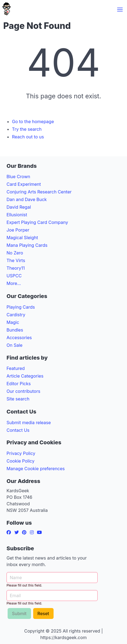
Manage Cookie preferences (36, 469)
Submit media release (29, 423)
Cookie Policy (21, 461)
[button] (120, 10)
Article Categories (25, 376)
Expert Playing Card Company (37, 222)
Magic (13, 322)
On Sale (15, 345)
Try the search (27, 129)
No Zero (15, 253)
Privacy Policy (21, 453)
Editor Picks (19, 384)
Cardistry (16, 315)
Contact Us (18, 430)
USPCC (14, 276)
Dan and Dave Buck (27, 199)
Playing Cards (21, 307)
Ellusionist (17, 215)
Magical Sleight (22, 238)
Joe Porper (18, 230)
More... (14, 283)
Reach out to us (28, 137)
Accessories (19, 338)
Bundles (15, 330)
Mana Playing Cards (27, 245)
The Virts (16, 260)
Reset (43, 613)
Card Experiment (24, 184)
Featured (16, 368)
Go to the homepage (33, 121)
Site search (18, 399)
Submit (19, 613)
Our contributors (23, 391)
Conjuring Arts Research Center (39, 192)
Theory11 (16, 268)
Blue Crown (18, 177)
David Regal (19, 207)
